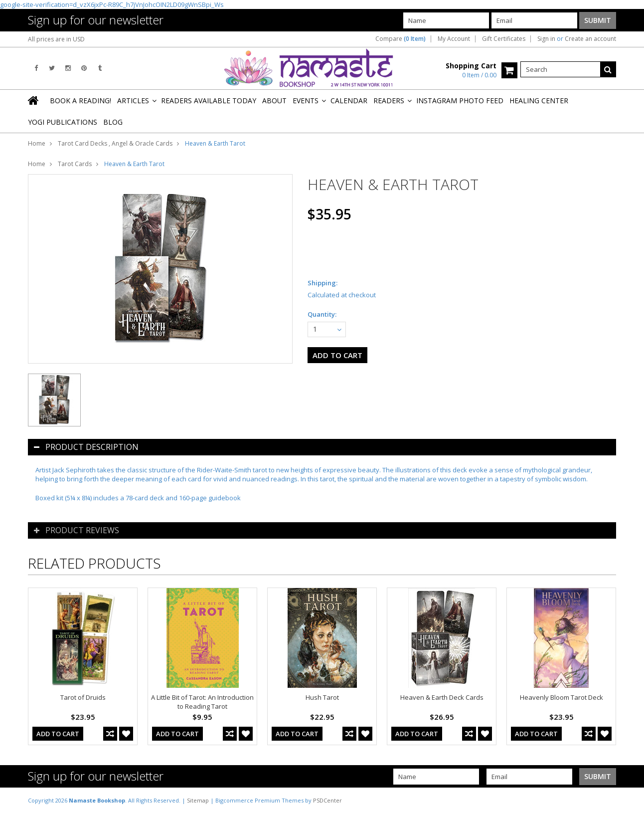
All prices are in (56, 39)
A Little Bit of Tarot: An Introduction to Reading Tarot (202, 702)
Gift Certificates (504, 39)
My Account (454, 39)
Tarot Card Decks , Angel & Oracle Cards (115, 143)
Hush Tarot (322, 697)
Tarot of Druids (83, 697)
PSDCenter (327, 800)
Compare (401, 39)
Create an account (590, 39)
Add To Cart (58, 734)
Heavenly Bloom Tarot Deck (562, 697)
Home (37, 143)
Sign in (546, 39)
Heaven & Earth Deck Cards (442, 697)
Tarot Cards (75, 164)
